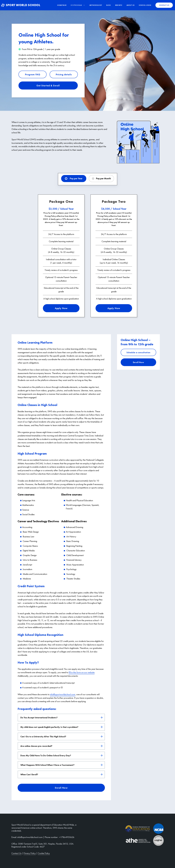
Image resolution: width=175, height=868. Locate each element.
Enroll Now (61, 788)
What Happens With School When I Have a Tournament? (62, 765)
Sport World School (24, 5)
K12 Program (79, 5)
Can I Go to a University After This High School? (62, 736)
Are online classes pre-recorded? (62, 746)
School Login (145, 5)
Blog (109, 5)
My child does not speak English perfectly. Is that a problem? (62, 727)
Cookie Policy (44, 853)
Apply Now (61, 308)
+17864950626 (67, 837)
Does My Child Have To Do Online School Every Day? (62, 755)
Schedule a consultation (138, 352)
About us (130, 5)
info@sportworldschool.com (63, 694)
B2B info (119, 5)
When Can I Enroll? (62, 774)
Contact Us (16, 853)
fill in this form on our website (82, 672)
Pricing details (64, 74)
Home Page (62, 5)
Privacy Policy (30, 853)
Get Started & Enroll (48, 85)
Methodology (96, 5)
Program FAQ (33, 74)
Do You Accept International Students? (62, 717)
